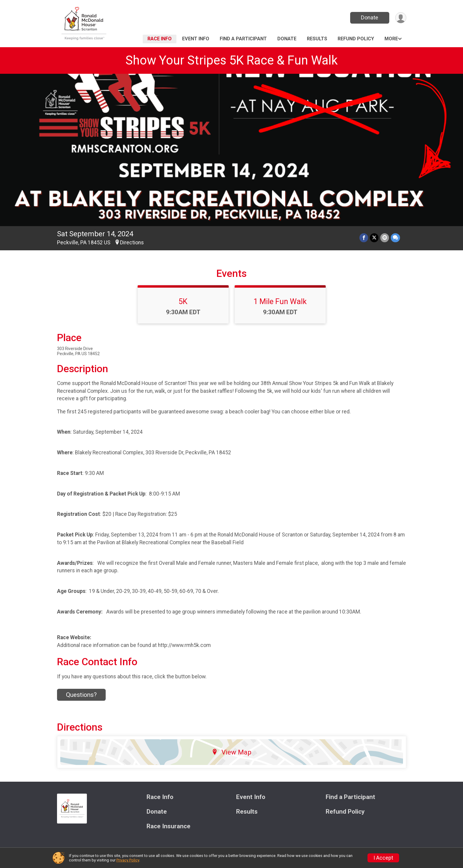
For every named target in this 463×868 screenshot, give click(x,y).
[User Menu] (401, 18)
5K (183, 301)
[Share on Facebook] (364, 238)
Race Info (160, 39)
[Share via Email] (385, 238)
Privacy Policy (128, 860)
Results (317, 39)
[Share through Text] (395, 238)
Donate (370, 17)
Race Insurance (169, 826)
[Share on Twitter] (374, 238)
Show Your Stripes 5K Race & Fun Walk (231, 60)
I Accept (383, 858)
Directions (132, 243)
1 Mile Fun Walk (280, 301)
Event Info (196, 39)
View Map (231, 752)
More (391, 39)
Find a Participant (243, 39)
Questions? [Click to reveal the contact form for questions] (81, 695)
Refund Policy (356, 39)
